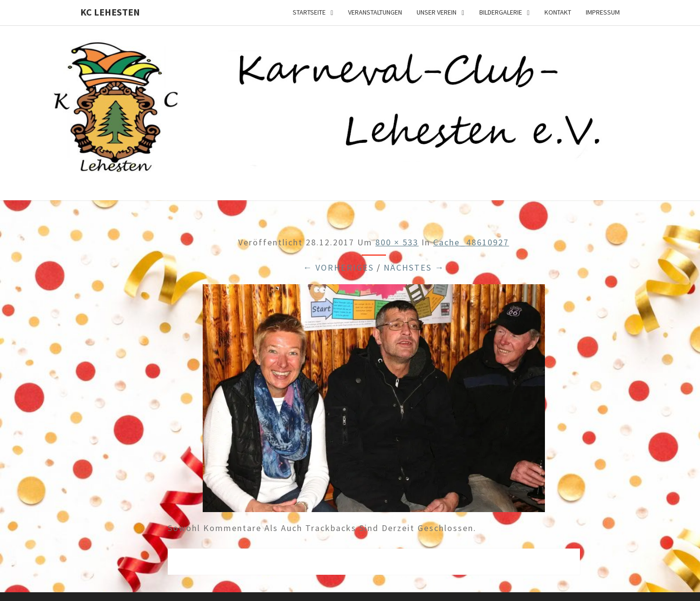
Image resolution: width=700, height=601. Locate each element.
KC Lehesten (110, 12)
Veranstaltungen (375, 12)
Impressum (603, 12)
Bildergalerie (501, 12)
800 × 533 (397, 242)
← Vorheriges (338, 267)
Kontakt (558, 12)
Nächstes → (414, 267)
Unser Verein (437, 12)
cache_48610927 (471, 242)
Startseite (309, 12)
